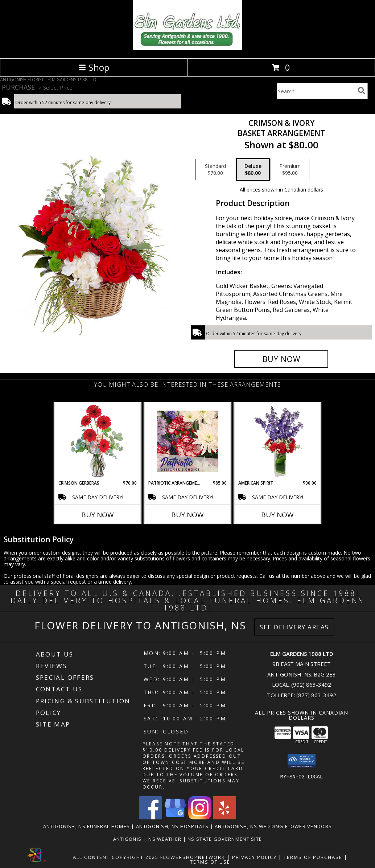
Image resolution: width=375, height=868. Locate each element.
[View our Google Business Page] (175, 817)
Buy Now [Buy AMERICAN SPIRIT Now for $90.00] (277, 515)
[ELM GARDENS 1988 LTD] (187, 48)
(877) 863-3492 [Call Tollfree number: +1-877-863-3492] (316, 695)
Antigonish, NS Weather (147, 839)
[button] (302, 761)
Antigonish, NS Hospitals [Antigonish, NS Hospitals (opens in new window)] (172, 826)
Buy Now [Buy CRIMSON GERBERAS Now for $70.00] (98, 515)
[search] (362, 91)
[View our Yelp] (224, 817)
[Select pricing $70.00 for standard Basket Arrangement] (215, 170)
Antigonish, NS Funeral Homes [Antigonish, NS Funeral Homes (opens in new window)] (86, 826)
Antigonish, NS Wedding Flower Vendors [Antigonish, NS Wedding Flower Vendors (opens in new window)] (273, 826)
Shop (94, 67)
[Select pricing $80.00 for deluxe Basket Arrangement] (253, 170)
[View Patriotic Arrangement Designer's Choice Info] (188, 441)
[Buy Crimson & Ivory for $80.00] (281, 359)
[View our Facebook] (151, 817)
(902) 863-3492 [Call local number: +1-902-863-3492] (311, 684)
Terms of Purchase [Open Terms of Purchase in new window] (313, 857)
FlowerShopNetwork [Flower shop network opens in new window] (193, 857)
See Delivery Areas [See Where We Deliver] (294, 627)
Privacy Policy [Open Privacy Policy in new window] (254, 857)
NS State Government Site (225, 839)
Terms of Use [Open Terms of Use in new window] (210, 862)
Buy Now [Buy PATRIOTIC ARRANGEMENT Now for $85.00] (187, 515)
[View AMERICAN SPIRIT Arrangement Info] (278, 441)
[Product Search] (316, 91)
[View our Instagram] (200, 817)
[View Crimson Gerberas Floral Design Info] (98, 442)
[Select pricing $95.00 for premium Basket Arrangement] (290, 170)
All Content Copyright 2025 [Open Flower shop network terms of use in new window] (116, 857)
